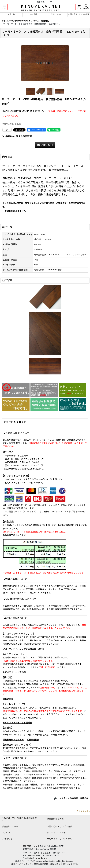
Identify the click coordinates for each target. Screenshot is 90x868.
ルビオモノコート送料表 (14, 672)
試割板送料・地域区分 (13, 740)
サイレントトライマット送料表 (17, 723)
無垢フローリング (31, 846)
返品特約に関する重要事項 (17, 136)
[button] (4, 7)
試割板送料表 (33, 740)
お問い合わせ (24, 111)
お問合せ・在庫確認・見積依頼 (74, 798)
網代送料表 (8, 699)
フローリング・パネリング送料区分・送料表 (24, 649)
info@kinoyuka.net (38, 858)
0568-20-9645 (33, 856)
